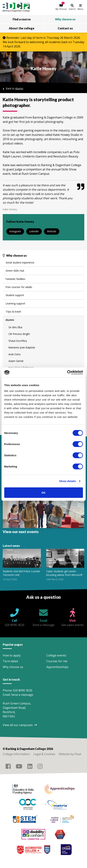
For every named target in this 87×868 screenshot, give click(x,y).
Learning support (15, 303)
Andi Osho (15, 354)
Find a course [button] (22, 19)
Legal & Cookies (44, 754)
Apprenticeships (57, 667)
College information (16, 754)
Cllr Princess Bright (19, 334)
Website (52, 231)
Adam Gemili (16, 361)
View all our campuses (20, 725)
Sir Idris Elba (15, 327)
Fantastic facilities (15, 279)
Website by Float (70, 754)
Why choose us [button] (65, 19)
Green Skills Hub (15, 271)
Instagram (15, 231)
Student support (15, 295)
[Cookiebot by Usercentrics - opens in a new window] (67, 372)
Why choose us (13, 667)
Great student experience (20, 262)
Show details (68, 481)
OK (43, 492)
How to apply (12, 655)
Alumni (19, 88)
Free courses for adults (19, 287)
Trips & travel (13, 312)
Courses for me (57, 661)
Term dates (10, 661)
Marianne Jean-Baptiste (22, 347)
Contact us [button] (65, 28)
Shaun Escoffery (18, 341)
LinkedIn (34, 231)
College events (56, 655)
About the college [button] (22, 28)
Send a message (22, 695)
